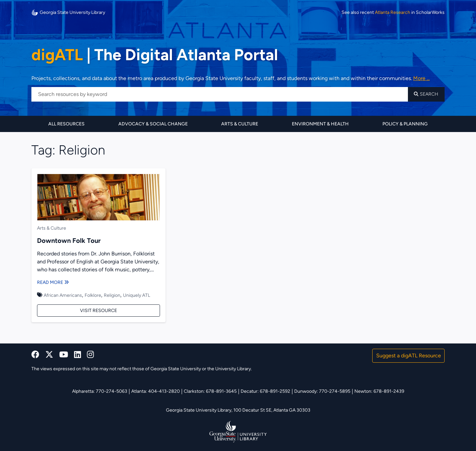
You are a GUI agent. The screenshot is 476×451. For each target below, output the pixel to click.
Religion (112, 295)
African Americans (63, 295)
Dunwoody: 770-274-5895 (322, 391)
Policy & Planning (405, 124)
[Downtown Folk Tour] (99, 198)
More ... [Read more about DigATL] (421, 78)
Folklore (93, 295)
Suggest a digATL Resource (409, 356)
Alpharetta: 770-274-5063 (100, 391)
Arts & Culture (240, 124)
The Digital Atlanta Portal (155, 55)
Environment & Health (320, 124)
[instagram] (90, 355)
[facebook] (35, 355)
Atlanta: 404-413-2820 (156, 391)
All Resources (66, 124)
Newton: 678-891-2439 (379, 391)
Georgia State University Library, (200, 410)
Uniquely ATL (137, 295)
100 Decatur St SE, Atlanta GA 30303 (272, 410)
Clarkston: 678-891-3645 (210, 391)
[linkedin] (78, 355)
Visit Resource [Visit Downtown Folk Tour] (99, 311)
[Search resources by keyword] (220, 94)
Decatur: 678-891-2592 (265, 391)
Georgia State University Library (68, 12)
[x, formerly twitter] (49, 355)
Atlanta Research (393, 13)
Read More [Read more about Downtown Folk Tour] (53, 282)
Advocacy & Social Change (153, 124)
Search (426, 94)
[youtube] (64, 355)
